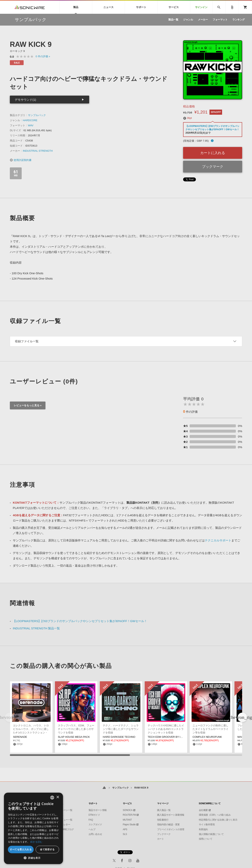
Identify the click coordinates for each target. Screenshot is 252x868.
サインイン (201, 7)
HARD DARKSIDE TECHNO (119, 737)
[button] (242, 717)
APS (125, 829)
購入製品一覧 (164, 810)
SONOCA (128, 810)
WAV (31, 125)
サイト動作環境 (207, 825)
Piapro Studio (129, 825)
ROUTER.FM (129, 815)
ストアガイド (95, 825)
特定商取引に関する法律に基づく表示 (218, 820)
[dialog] (33, 828)
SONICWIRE (30, 7)
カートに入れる (213, 153)
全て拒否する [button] (47, 849)
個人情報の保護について (211, 834)
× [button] (58, 797)
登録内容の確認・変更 (168, 825)
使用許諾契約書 (21, 160)
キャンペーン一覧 (63, 810)
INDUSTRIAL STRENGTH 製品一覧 (36, 628)
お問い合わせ (95, 834)
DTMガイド (94, 815)
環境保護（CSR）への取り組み (215, 815)
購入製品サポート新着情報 (171, 815)
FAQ (91, 820)
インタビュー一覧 (63, 820)
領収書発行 (163, 820)
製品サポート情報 (98, 810)
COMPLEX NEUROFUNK (207, 737)
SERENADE (20, 737)
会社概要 (203, 810)
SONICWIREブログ (64, 829)
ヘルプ (92, 829)
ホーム (104, 788)
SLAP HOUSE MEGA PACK (74, 737)
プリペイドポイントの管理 (171, 829)
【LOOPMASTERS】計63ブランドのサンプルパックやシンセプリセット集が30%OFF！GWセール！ (80, 621)
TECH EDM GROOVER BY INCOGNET (170, 737)
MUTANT (127, 820)
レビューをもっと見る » (28, 405)
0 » (43, 56)
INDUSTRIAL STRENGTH (38, 151)
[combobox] (52, 798)
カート (161, 839)
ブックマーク (213, 167)
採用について (206, 839)
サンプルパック (37, 115)
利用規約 (203, 829)
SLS (125, 834)
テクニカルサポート (218, 540)
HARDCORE (30, 120)
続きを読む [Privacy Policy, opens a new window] (36, 842)
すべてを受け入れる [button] (21, 849)
